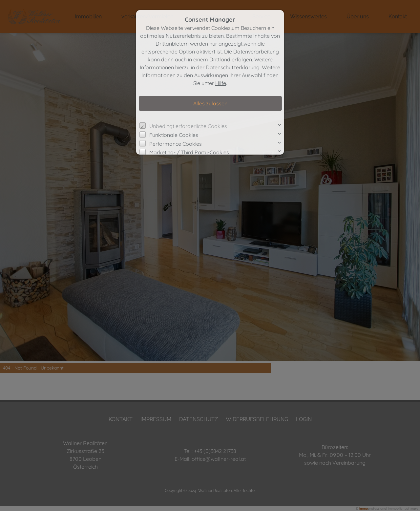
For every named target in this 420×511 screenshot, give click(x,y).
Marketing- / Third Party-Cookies (189, 152)
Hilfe (221, 83)
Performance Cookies (176, 144)
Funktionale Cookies (174, 135)
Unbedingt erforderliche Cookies (188, 126)
